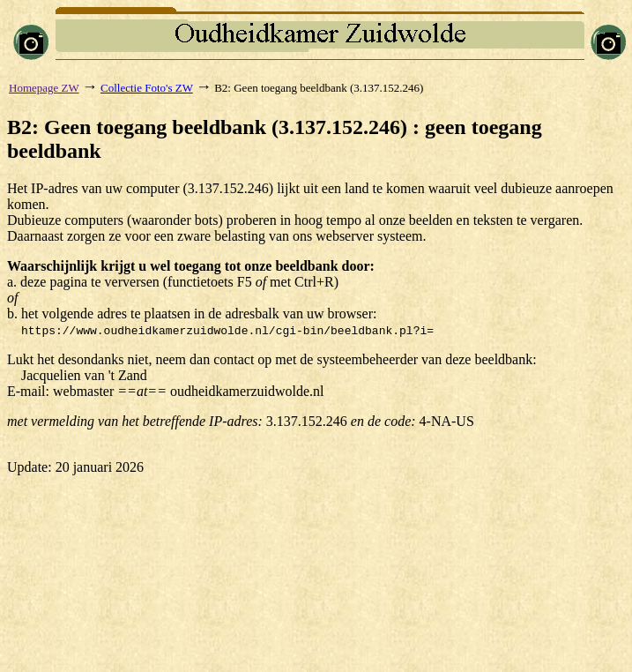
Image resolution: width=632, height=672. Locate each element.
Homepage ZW (44, 88)
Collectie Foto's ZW (147, 88)
